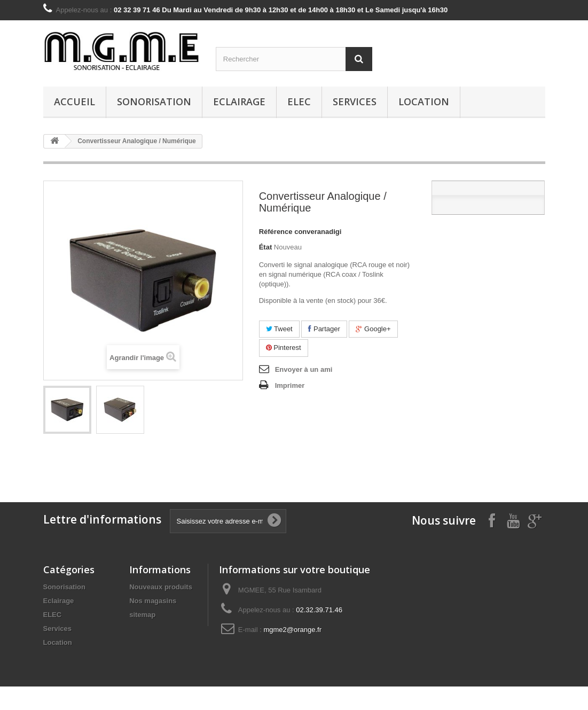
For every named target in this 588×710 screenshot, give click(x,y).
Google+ (373, 329)
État (266, 247)
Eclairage (239, 102)
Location (424, 102)
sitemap (142, 615)
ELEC (299, 102)
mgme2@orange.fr (292, 630)
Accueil (75, 102)
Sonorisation (154, 102)
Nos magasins (153, 601)
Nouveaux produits (161, 587)
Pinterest (284, 348)
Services (355, 102)
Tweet (279, 329)
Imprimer (290, 385)
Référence (276, 232)
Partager (324, 329)
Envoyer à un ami (304, 369)
